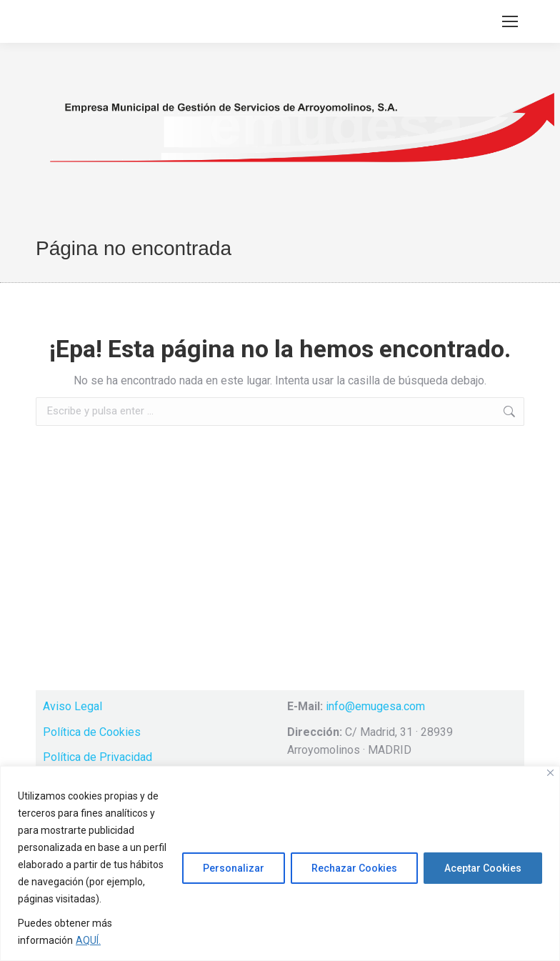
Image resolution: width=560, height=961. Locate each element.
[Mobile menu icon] (510, 21)
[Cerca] (550, 773)
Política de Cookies (92, 732)
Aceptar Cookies (483, 868)
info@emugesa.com (375, 706)
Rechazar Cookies (354, 868)
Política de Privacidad (97, 757)
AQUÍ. (88, 940)
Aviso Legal (72, 706)
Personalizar (234, 868)
